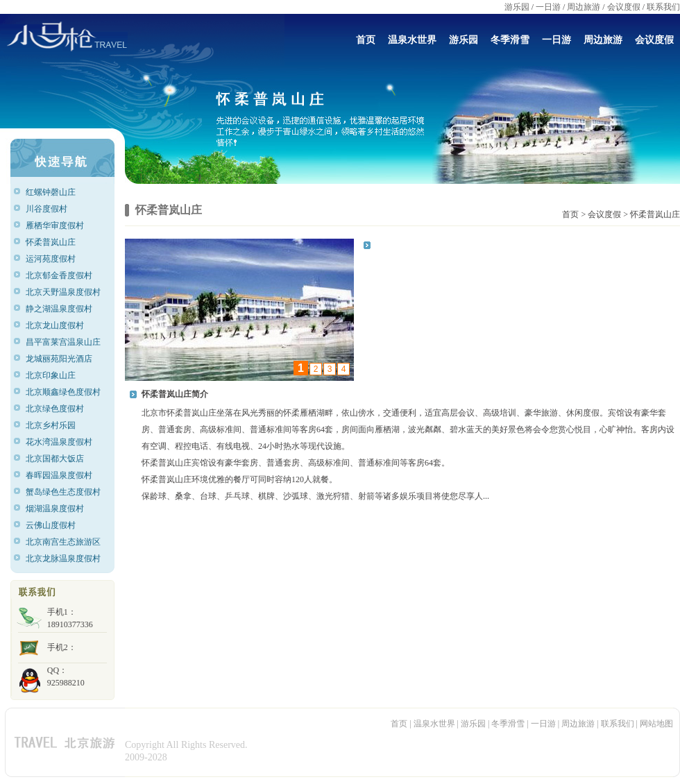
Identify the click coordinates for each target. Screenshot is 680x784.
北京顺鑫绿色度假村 (63, 392)
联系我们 (663, 7)
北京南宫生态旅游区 (63, 542)
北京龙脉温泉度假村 (63, 559)
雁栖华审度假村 (58, 225)
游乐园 (517, 7)
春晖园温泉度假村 (61, 475)
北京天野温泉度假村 (63, 292)
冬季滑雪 (510, 40)
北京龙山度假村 (59, 325)
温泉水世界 (412, 40)
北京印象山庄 (57, 375)
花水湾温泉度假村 (61, 442)
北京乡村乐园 (57, 425)
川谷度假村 (54, 209)
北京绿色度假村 (59, 409)
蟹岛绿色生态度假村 (63, 492)
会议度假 (624, 7)
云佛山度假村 (56, 525)
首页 (366, 40)
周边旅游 (584, 7)
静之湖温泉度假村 (61, 309)
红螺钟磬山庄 (57, 192)
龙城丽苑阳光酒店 (61, 359)
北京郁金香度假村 (61, 275)
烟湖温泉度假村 (59, 509)
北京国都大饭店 (59, 459)
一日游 (548, 7)
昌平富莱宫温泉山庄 (63, 342)
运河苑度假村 (57, 259)
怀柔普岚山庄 (57, 242)
